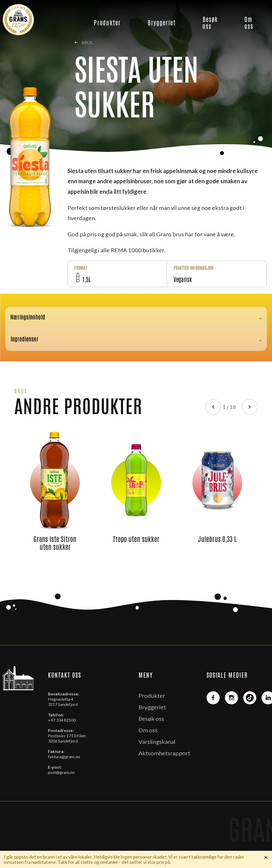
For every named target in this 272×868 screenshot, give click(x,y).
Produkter (107, 22)
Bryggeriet (162, 22)
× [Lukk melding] (266, 857)
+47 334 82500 (62, 720)
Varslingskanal (157, 742)
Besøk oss (210, 22)
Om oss (249, 22)
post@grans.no (61, 772)
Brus (84, 42)
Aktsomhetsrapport (164, 753)
